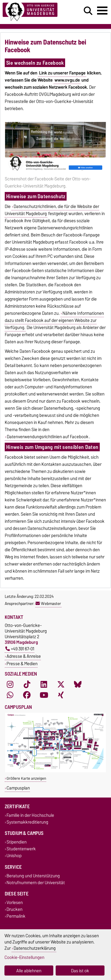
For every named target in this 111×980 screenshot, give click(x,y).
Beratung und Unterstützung (33, 876)
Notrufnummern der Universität (36, 883)
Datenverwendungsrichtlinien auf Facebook (48, 437)
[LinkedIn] (44, 684)
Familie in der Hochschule (30, 815)
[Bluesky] (78, 684)
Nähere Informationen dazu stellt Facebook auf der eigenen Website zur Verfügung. (54, 320)
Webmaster (48, 603)
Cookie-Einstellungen (24, 957)
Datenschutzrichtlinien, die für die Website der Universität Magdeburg (52, 210)
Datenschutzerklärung (35, 948)
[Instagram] (10, 684)
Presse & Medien (22, 664)
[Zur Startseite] (34, 12)
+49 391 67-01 (20, 649)
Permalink (16, 916)
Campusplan (18, 788)
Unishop (14, 856)
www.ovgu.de (67, 80)
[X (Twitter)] (61, 684)
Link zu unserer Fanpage (62, 73)
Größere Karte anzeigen (26, 778)
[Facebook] (27, 695)
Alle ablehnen (29, 971)
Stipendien (17, 842)
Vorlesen (15, 902)
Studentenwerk (21, 849)
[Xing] (61, 695)
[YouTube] (44, 695)
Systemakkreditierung (27, 822)
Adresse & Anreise (24, 656)
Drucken (15, 910)
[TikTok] (27, 684)
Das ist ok (80, 971)
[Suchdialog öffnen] (88, 11)
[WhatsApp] (10, 695)
